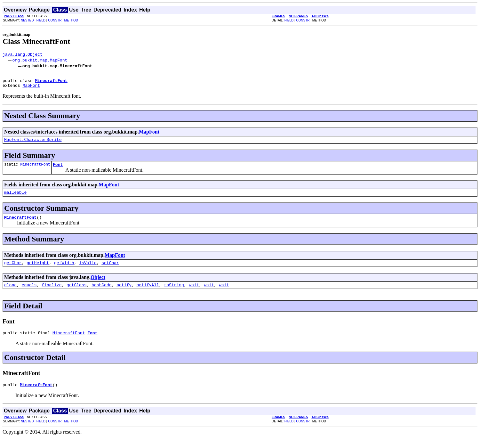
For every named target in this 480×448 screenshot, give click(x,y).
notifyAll (148, 293)
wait (194, 293)
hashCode (101, 293)
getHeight (38, 270)
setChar (110, 270)
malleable (15, 198)
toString (174, 293)
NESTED (27, 20)
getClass (76, 293)
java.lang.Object (23, 55)
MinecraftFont (35, 169)
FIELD (41, 20)
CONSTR (55, 20)
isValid (88, 270)
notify (124, 293)
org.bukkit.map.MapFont (40, 61)
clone (10, 293)
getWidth (64, 270)
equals (29, 293)
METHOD (71, 20)
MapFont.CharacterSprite (33, 143)
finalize (52, 293)
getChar (13, 270)
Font (58, 169)
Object (98, 285)
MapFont (31, 88)
